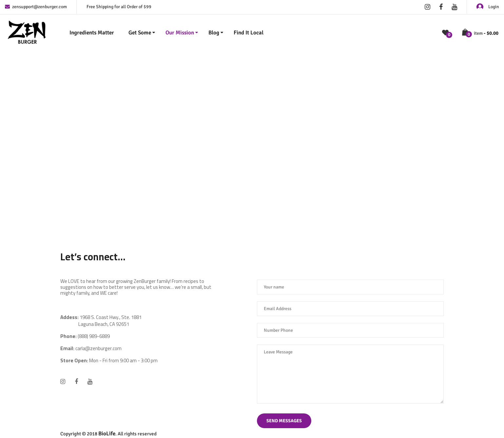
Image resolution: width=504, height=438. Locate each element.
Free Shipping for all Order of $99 (119, 7)
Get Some (140, 33)
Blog (214, 33)
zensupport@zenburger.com (36, 7)
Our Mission (180, 33)
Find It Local (249, 33)
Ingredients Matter (92, 33)
